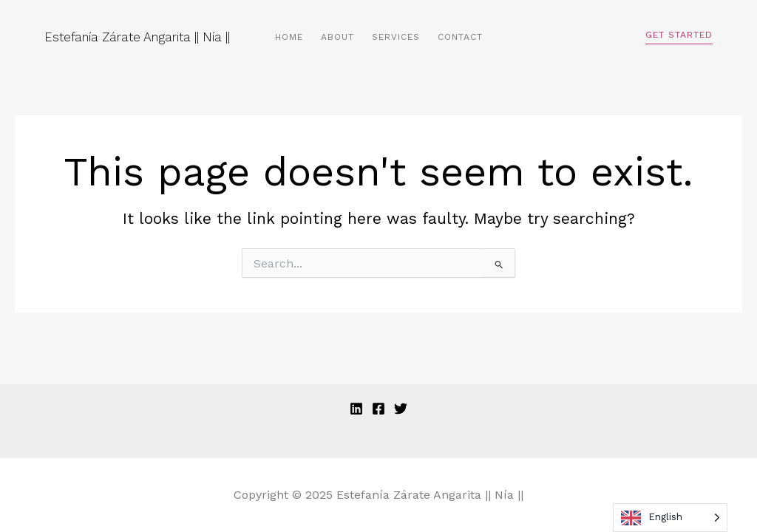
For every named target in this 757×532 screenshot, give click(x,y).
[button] (679, 37)
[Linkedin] (356, 409)
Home (289, 37)
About (337, 37)
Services (396, 37)
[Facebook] (378, 409)
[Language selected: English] (670, 518)
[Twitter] (401, 409)
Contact (460, 37)
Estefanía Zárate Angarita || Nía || (137, 37)
